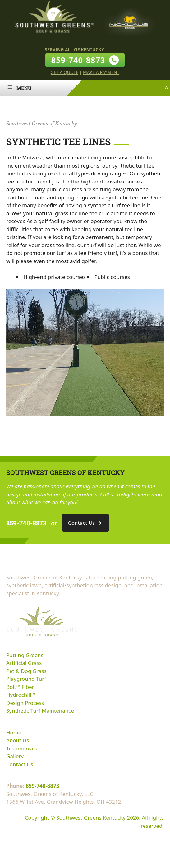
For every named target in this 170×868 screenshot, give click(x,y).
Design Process (25, 703)
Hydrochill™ (21, 695)
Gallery (15, 756)
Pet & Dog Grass (26, 671)
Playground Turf (26, 679)
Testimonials (22, 748)
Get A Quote (64, 72)
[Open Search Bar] (167, 88)
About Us (18, 740)
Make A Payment (101, 72)
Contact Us (20, 764)
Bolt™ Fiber (20, 687)
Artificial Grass (24, 663)
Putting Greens (25, 655)
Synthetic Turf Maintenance (40, 711)
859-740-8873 (43, 786)
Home (14, 732)
